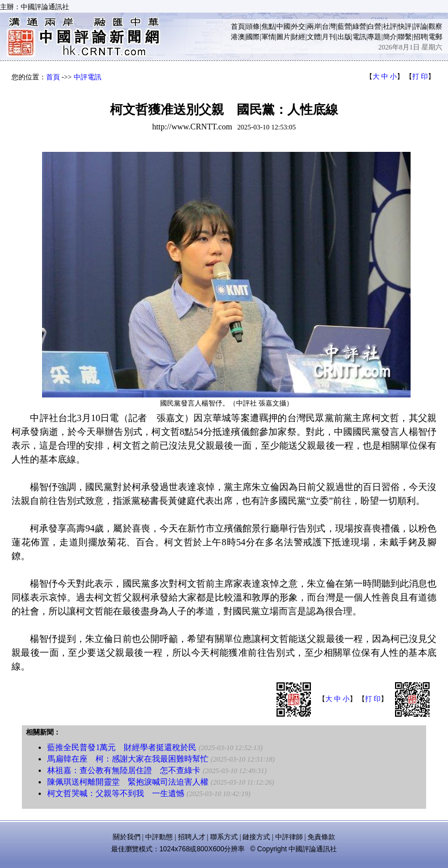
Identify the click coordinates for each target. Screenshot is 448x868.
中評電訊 (88, 77)
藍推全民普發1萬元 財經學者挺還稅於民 (122, 747)
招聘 (420, 37)
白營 (374, 26)
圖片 (283, 37)
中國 (283, 26)
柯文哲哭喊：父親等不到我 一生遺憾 (116, 794)
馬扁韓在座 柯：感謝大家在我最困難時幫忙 (128, 759)
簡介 (390, 37)
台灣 (329, 26)
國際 (253, 37)
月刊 (329, 37)
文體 (314, 37)
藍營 (344, 26)
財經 (298, 37)
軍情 (268, 37)
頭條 (253, 26)
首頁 (238, 26)
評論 (420, 26)
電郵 (435, 37)
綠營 (359, 26)
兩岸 (314, 26)
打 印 (420, 77)
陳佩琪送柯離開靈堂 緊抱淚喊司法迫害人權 (128, 782)
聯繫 (405, 37)
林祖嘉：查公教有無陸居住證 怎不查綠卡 (124, 771)
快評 (405, 26)
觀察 (435, 26)
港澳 (238, 37)
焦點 (268, 26)
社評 (390, 26)
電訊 (359, 37)
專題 (374, 37)
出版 (344, 37)
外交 (298, 26)
